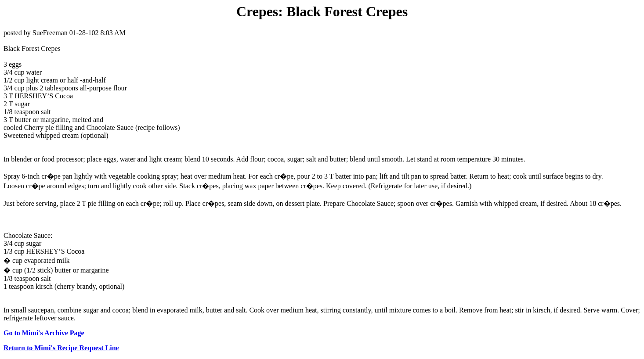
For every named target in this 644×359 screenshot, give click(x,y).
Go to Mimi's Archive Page (44, 333)
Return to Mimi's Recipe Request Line (61, 348)
